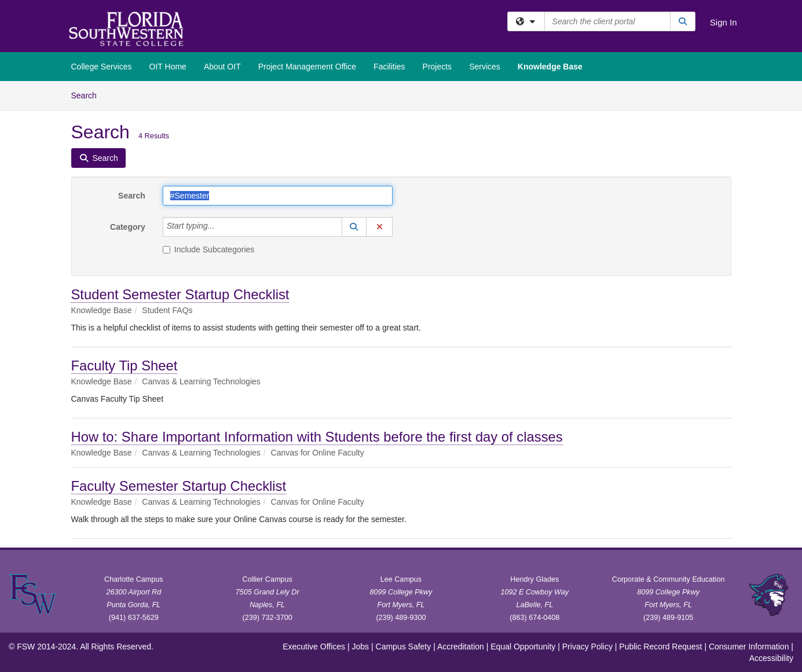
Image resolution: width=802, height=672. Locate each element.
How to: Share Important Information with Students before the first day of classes (317, 437)
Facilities (389, 67)
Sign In (724, 22)
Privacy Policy (587, 647)
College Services (102, 67)
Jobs (361, 647)
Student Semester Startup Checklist (180, 294)
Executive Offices (314, 647)
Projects (437, 67)
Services (485, 67)
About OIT (222, 67)
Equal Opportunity (523, 647)
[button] (354, 227)
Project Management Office (307, 67)
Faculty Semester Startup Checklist (179, 486)
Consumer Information (749, 647)
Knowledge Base (550, 67)
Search (88, 95)
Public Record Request (660, 647)
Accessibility (771, 658)
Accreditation (461, 647)
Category (128, 227)
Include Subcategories (209, 249)
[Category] (221, 227)
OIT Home (168, 67)
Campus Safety (404, 647)
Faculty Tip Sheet (124, 366)
